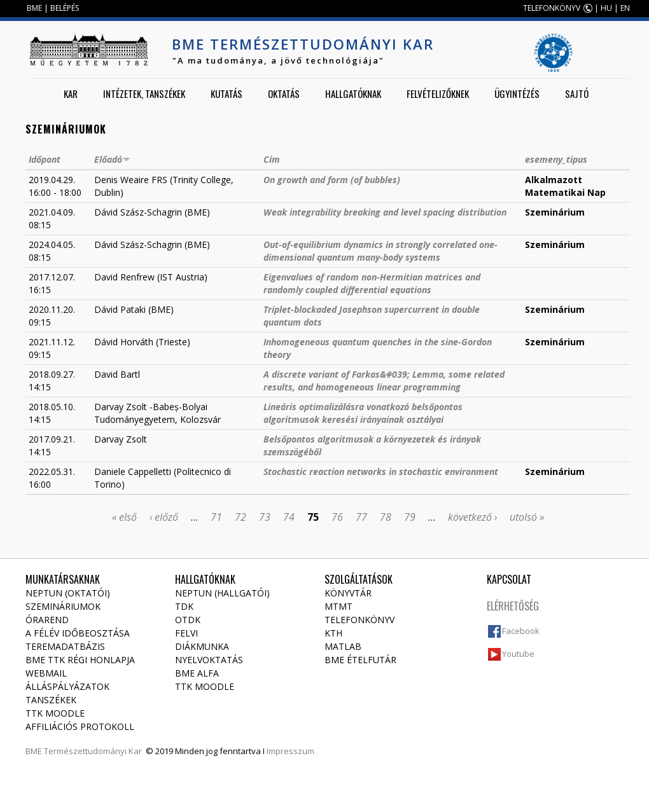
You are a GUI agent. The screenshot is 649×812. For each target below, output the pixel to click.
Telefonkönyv (359, 620)
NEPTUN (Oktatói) (68, 593)
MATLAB (343, 646)
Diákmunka (202, 646)
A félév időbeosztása (78, 633)
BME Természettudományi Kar (303, 44)
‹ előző (164, 517)
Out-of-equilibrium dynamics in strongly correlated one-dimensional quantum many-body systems (380, 251)
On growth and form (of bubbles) (332, 180)
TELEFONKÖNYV (552, 8)
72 (241, 517)
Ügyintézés (517, 93)
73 (265, 517)
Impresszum (290, 751)
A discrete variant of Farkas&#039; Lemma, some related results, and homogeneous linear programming (384, 381)
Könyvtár (348, 593)
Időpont (45, 159)
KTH (333, 633)
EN (625, 8)
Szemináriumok (63, 606)
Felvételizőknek (438, 93)
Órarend (47, 620)
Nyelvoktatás (209, 660)
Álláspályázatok (67, 686)
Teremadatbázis (65, 646)
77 (361, 517)
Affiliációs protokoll (80, 726)
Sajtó (577, 93)
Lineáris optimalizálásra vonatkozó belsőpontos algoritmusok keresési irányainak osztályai (363, 413)
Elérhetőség (513, 606)
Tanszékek (51, 700)
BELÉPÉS (65, 8)
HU (606, 8)
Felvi (186, 633)
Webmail (46, 673)
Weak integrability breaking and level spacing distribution (385, 212)
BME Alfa (197, 673)
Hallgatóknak (353, 93)
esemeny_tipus (556, 159)
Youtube (518, 654)
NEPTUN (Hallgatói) (222, 593)
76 (337, 517)
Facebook (521, 631)
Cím (272, 159)
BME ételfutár (360, 660)
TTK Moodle (55, 713)
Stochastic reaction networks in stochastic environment (381, 471)
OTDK (188, 620)
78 (386, 517)
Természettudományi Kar (93, 751)
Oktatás (284, 93)
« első (124, 517)
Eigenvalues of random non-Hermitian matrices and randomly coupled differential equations (372, 283)
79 (410, 517)
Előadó (112, 159)
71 (216, 517)
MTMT (338, 606)
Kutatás (227, 93)
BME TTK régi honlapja (80, 660)
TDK (184, 606)
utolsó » (527, 517)
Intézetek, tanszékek (144, 93)
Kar (71, 93)
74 (289, 517)
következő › (472, 517)
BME (34, 8)
